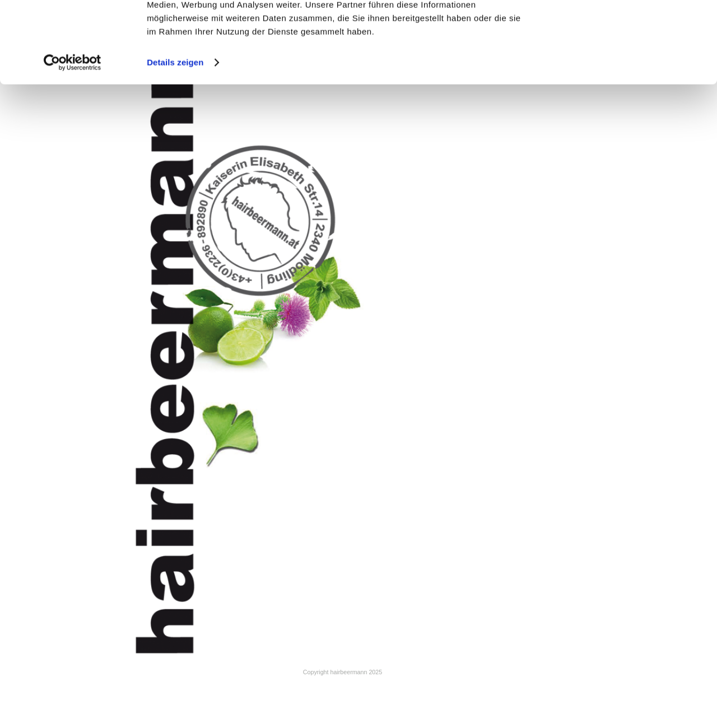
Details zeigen (175, 139)
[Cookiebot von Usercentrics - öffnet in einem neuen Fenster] (73, 139)
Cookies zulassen (623, 28)
